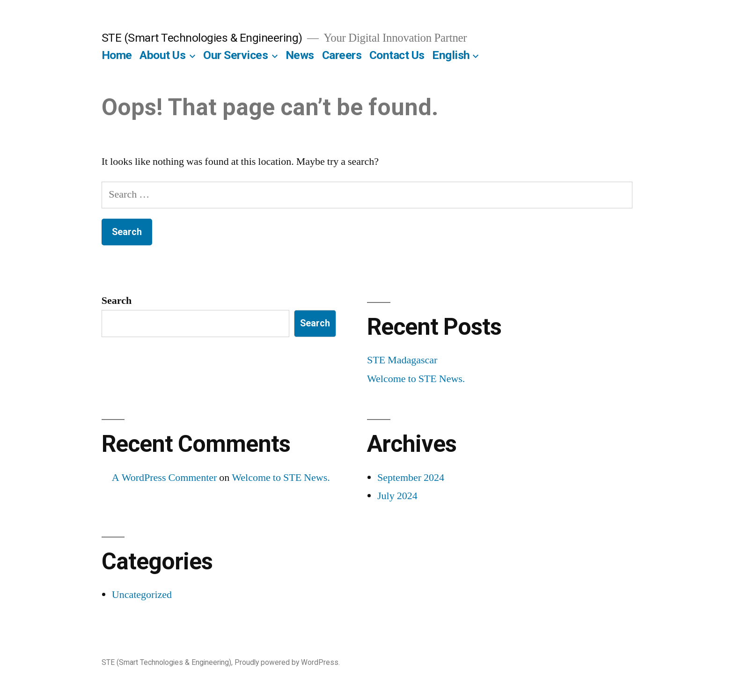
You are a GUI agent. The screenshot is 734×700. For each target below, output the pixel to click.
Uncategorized (142, 595)
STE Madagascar (402, 360)
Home (117, 55)
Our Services (235, 55)
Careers (342, 55)
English (451, 55)
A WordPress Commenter (165, 478)
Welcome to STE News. (416, 379)
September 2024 (411, 478)
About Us (162, 55)
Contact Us (397, 55)
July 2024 (397, 496)
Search (117, 301)
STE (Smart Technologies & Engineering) (202, 38)
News (300, 55)
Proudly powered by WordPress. (287, 662)
